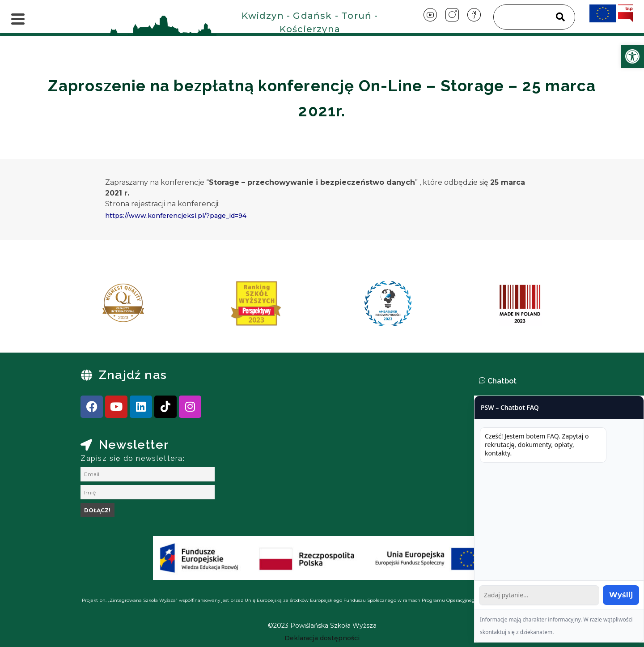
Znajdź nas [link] (133, 375)
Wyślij (621, 595)
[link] (632, 56)
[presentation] (89, 306)
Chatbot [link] (502, 381)
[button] (559, 381)
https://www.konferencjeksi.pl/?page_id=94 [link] (176, 216)
